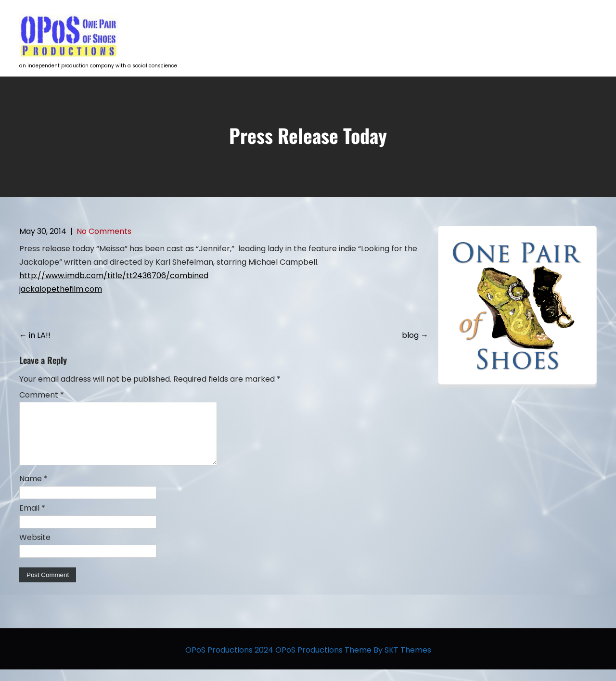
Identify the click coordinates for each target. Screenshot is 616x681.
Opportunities (480, 27)
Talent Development (407, 27)
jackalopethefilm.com (61, 289)
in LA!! (35, 335)
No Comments (104, 231)
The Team (538, 27)
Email (32, 520)
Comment (42, 395)
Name (33, 490)
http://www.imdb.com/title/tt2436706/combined (114, 276)
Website (35, 549)
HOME (299, 27)
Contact (585, 27)
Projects (342, 27)
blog (415, 335)
